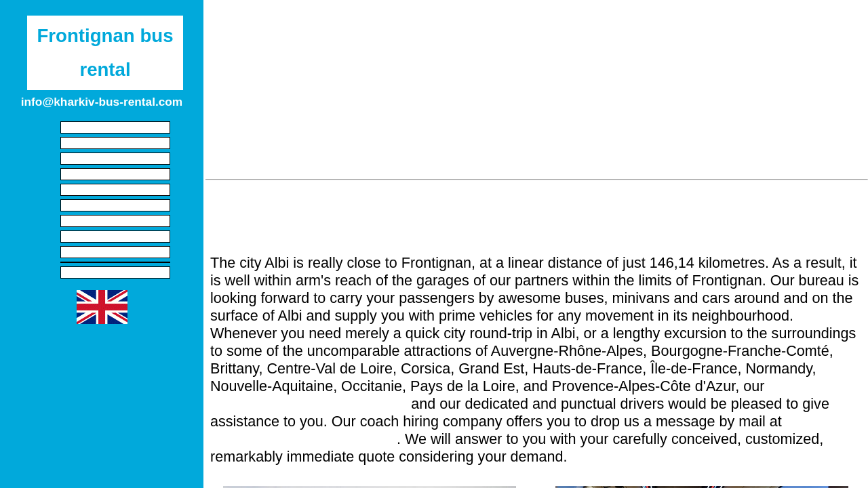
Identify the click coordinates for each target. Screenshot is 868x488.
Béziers (433, 62)
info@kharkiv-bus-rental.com (303, 439)
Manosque (478, 131)
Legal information (115, 143)
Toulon (749, 131)
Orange (557, 85)
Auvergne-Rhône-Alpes (682, 25)
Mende (813, 85)
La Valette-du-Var (306, 154)
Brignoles (505, 154)
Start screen (115, 127)
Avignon (780, 62)
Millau (682, 62)
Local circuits (115, 221)
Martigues (265, 85)
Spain (295, 25)
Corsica (594, 25)
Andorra (772, 25)
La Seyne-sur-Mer (674, 131)
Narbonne (586, 62)
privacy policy (115, 272)
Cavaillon (499, 85)
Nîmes (529, 62)
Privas (420, 131)
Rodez (658, 108)
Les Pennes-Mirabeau (426, 108)
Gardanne (716, 108)
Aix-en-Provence (587, 108)
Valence (445, 154)
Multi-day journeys (115, 237)
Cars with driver (115, 159)
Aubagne (304, 131)
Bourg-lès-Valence (647, 154)
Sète (225, 62)
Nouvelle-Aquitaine (514, 25)
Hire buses (116, 190)
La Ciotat (366, 131)
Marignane (698, 85)
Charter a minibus (115, 174)
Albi (821, 108)
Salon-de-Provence (415, 85)
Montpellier (281, 62)
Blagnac (726, 154)
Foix (238, 154)
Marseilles (264, 108)
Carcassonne (624, 85)
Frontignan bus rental (105, 53)
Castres (512, 108)
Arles (482, 62)
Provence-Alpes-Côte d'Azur (390, 25)
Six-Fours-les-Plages (568, 131)
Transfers (115, 205)
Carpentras (332, 108)
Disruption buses (116, 252)
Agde (338, 62)
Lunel (383, 62)
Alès (638, 62)
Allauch (775, 108)
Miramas (838, 62)
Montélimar (239, 131)
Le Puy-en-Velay (821, 131)
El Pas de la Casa (804, 154)
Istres (729, 62)
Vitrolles (760, 85)
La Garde (386, 154)
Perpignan (330, 85)
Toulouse (566, 154)
